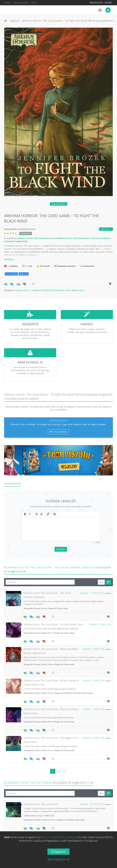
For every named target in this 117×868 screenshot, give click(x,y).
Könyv (81, 290)
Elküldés (61, 527)
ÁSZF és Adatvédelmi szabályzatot (59, 837)
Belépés (108, 3)
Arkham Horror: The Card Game (34, 238)
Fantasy (19, 290)
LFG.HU (34, 3)
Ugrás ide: (106, 229)
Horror (27, 290)
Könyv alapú (71, 290)
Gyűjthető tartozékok (53, 290)
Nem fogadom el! (59, 859)
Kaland (44, 610)
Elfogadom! (58, 852)
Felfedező (38, 797)
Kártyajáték (28, 586)
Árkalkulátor (96, 3)
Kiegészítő (37, 290)
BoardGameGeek (21, 3)
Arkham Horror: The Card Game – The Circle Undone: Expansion (52, 545)
